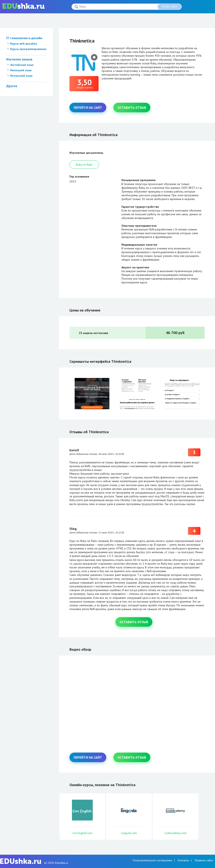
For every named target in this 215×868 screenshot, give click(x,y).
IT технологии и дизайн (24, 38)
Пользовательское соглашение (152, 860)
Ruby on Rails (84, 165)
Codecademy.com (175, 833)
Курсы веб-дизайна (24, 44)
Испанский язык (21, 76)
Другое (12, 86)
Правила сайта (204, 860)
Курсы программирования (28, 49)
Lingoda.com (129, 833)
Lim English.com (82, 833)
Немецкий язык (21, 70)
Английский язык (22, 65)
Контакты (183, 860)
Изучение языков (19, 59)
